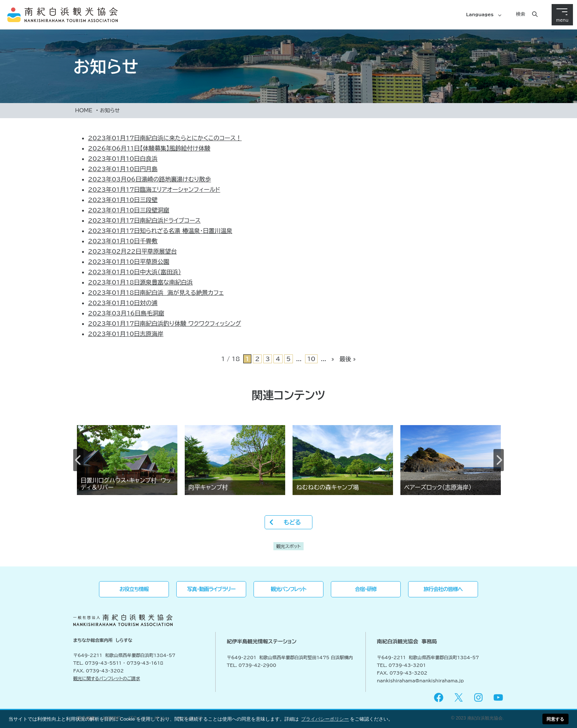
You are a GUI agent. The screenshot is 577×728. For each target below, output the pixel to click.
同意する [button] (555, 719)
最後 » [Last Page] (348, 359)
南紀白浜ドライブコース (144, 220)
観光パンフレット (289, 589)
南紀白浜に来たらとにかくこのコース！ (165, 138)
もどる (292, 522)
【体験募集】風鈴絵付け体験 (149, 148)
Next (499, 460)
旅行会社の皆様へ (443, 589)
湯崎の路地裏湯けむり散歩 (149, 179)
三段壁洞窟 (129, 210)
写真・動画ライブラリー (211, 589)
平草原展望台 (132, 251)
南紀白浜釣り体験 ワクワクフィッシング (164, 324)
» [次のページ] (333, 359)
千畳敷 (123, 241)
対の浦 (123, 303)
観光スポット (288, 546)
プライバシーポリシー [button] (325, 719)
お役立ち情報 (134, 589)
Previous (78, 460)
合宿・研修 (366, 589)
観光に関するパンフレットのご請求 (107, 678)
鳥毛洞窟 (126, 313)
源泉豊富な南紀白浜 (140, 282)
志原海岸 (126, 334)
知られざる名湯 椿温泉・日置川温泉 (160, 231)
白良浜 (123, 159)
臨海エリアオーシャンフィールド (154, 190)
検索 (521, 14)
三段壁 (123, 200)
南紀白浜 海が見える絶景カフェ (156, 293)
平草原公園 (129, 262)
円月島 (123, 169)
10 (311, 359)
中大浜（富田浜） (134, 272)
